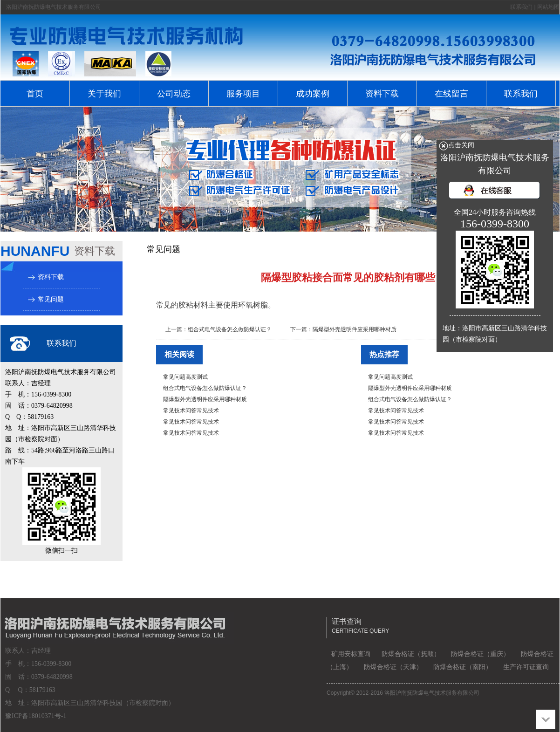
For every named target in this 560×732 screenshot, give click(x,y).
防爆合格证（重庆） (480, 654)
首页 (35, 94)
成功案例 (313, 94)
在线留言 (451, 94)
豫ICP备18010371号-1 (36, 716)
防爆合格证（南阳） (463, 667)
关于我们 (104, 94)
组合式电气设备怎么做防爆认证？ (230, 329)
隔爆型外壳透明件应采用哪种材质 (355, 329)
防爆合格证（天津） (393, 667)
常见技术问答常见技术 (191, 410)
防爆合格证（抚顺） (411, 654)
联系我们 (521, 7)
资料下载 (382, 94)
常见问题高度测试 (185, 377)
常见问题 (51, 299)
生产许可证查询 (526, 667)
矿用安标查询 (351, 654)
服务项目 (243, 94)
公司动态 (174, 94)
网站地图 (548, 7)
